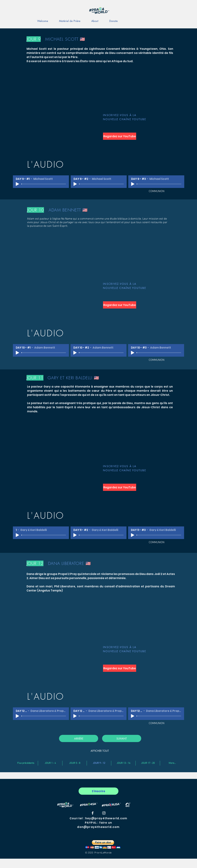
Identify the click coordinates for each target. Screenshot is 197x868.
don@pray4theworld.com (98, 827)
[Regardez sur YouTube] (120, 136)
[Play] (17, 184)
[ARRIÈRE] (79, 738)
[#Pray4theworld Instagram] (104, 813)
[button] (103, 844)
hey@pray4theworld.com (106, 818)
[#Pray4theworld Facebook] (93, 813)
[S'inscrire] (98, 791)
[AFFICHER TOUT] (100, 751)
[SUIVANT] (122, 738)
